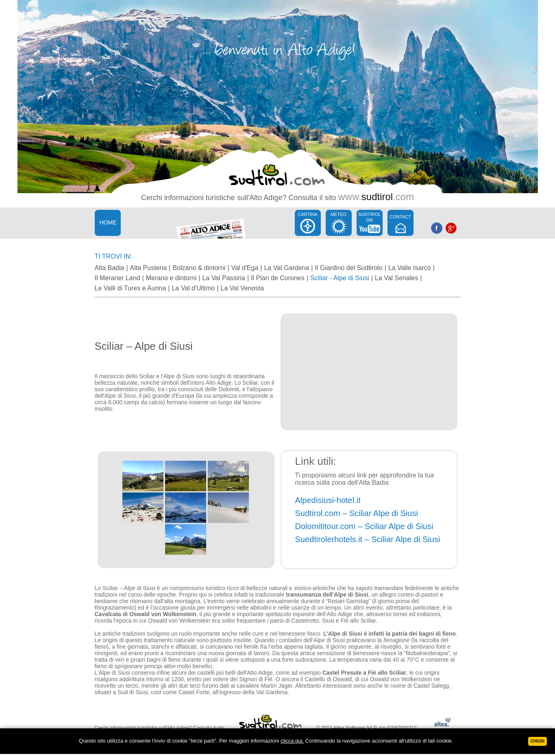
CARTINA (307, 214)
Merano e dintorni (171, 278)
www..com (376, 197)
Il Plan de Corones (278, 278)
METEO (338, 214)
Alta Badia (110, 268)
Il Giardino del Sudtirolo (349, 268)
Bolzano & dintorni (199, 268)
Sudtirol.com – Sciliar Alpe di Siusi (357, 513)
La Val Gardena (286, 268)
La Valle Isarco (410, 268)
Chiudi (538, 741)
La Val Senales (396, 278)
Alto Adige (266, 198)
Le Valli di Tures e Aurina (131, 288)
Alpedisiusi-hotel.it (328, 500)
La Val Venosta (242, 288)
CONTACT (400, 217)
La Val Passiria (224, 278)
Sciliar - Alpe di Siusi (340, 278)
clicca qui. (292, 741)
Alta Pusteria (149, 268)
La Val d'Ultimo (193, 288)
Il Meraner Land (118, 278)
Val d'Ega (245, 268)
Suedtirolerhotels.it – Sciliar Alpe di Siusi (368, 539)
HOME (108, 222)
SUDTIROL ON (370, 217)
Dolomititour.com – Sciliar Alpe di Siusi (364, 526)
